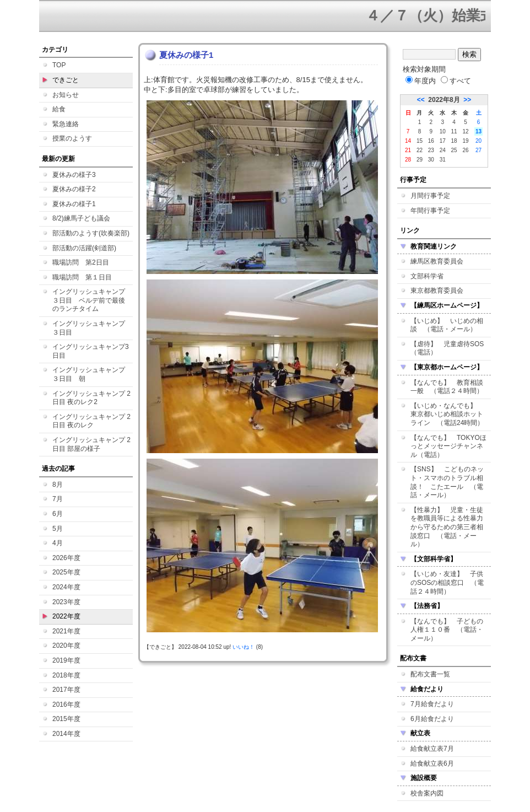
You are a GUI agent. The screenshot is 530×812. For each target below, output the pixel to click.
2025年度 (66, 572)
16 (431, 141)
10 (443, 131)
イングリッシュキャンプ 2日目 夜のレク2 (91, 398)
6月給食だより (432, 719)
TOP (59, 65)
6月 (58, 514)
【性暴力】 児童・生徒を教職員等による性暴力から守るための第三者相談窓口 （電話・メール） (447, 527)
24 (443, 150)
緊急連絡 (66, 124)
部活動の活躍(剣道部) (84, 248)
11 (454, 131)
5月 (58, 529)
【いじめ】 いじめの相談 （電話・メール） (447, 325)
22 (420, 150)
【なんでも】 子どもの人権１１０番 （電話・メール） (447, 630)
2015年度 (66, 719)
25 (454, 150)
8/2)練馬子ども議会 (81, 218)
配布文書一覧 (430, 674)
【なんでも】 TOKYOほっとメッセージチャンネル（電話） (448, 446)
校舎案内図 (427, 793)
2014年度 (66, 734)
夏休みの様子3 (74, 175)
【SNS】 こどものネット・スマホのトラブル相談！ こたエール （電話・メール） (447, 482)
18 (454, 141)
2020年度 (66, 646)
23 (431, 150)
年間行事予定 (430, 211)
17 (443, 141)
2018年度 (66, 675)
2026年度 (66, 558)
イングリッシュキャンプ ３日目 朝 (92, 374)
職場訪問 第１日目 (82, 277)
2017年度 (66, 690)
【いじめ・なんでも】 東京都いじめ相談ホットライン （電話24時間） (447, 414)
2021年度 (66, 631)
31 (443, 160)
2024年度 (66, 587)
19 (465, 141)
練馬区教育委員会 (437, 261)
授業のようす (72, 138)
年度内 (421, 81)
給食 (59, 109)
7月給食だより (432, 704)
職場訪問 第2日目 (81, 262)
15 (420, 141)
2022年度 (66, 616)
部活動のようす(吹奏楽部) (91, 233)
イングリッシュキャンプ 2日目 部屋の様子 (91, 444)
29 (420, 160)
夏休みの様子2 (74, 189)
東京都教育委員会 (437, 291)
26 (465, 150)
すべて (456, 81)
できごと (66, 80)
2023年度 (66, 602)
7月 (58, 499)
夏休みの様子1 (74, 204)
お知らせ (66, 95)
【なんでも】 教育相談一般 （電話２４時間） (447, 387)
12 (465, 131)
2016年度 (66, 705)
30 (431, 160)
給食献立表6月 (432, 763)
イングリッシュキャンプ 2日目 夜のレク (91, 421)
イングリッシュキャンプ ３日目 (92, 328)
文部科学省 (427, 276)
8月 (58, 485)
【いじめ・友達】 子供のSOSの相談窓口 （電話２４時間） (447, 582)
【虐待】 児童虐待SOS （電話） (450, 348)
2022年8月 (444, 100)
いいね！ (244, 647)
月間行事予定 (430, 196)
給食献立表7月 (432, 749)
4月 (58, 543)
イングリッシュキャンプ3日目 (91, 351)
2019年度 (66, 660)
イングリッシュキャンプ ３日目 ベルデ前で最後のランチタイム (92, 300)
